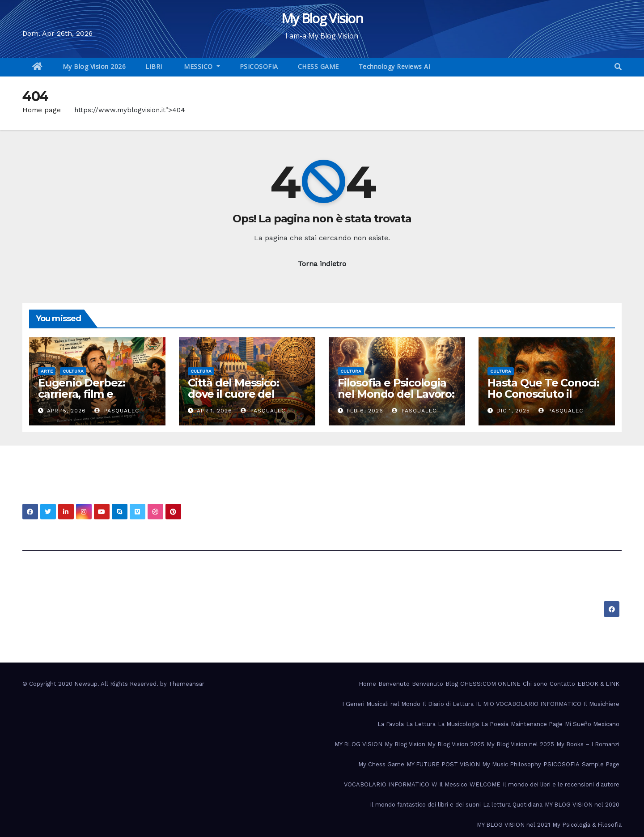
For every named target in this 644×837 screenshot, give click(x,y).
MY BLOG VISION (358, 744)
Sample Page (601, 764)
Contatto (562, 684)
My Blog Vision (322, 18)
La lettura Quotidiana (513, 805)
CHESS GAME (318, 66)
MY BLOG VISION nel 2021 (513, 825)
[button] (618, 67)
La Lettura (421, 724)
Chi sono (535, 684)
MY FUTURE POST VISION (443, 764)
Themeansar (186, 684)
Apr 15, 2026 (66, 411)
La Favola (391, 724)
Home (367, 684)
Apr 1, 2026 (214, 411)
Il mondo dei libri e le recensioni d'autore (561, 784)
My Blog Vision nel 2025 (520, 744)
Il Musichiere (602, 704)
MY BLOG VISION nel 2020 (582, 805)
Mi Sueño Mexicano (592, 724)
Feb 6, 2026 (365, 411)
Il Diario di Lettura (448, 704)
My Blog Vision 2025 (456, 744)
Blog (452, 684)
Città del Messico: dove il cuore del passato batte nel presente (234, 399)
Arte (47, 371)
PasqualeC (117, 411)
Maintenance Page (537, 724)
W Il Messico (449, 784)
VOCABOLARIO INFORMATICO (387, 784)
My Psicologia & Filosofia (587, 825)
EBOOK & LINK (598, 684)
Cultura (73, 371)
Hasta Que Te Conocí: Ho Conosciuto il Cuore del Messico (543, 394)
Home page (42, 110)
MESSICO (199, 66)
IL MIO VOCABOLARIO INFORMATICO (529, 704)
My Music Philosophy (512, 764)
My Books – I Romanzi (588, 744)
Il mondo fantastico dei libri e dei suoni (425, 805)
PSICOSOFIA (259, 66)
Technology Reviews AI (395, 66)
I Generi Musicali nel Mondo (381, 704)
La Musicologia (458, 724)
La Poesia (495, 724)
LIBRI (154, 66)
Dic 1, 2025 (513, 411)
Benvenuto (394, 684)
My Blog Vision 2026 (94, 66)
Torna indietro (322, 264)
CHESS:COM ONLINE (490, 684)
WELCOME (485, 784)
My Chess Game (381, 764)
